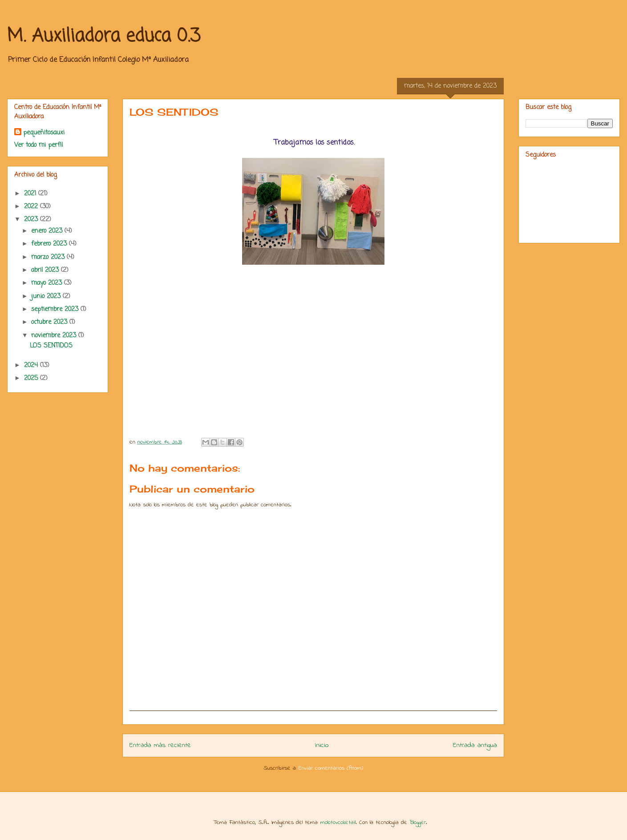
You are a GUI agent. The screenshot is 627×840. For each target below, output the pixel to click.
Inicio (322, 745)
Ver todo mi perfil (38, 145)
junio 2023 (47, 297)
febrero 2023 (50, 244)
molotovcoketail (338, 822)
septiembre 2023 (56, 309)
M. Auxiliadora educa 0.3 (104, 36)
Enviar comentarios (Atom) (331, 768)
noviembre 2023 (55, 336)
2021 (31, 194)
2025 (32, 378)
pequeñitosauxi (44, 133)
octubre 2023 (50, 322)
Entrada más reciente (160, 745)
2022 (32, 207)
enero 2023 (48, 231)
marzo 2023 (49, 257)
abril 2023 (46, 270)
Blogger (418, 822)
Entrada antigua (475, 745)
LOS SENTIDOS (51, 346)
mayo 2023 (48, 283)
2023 (32, 220)
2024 (32, 365)
